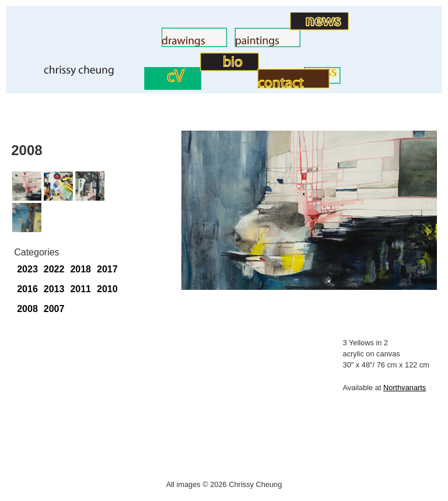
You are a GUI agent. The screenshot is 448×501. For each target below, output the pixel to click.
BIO (192, 68)
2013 (54, 289)
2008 (27, 309)
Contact (241, 85)
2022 (54, 269)
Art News (271, 27)
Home (22, 73)
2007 (54, 309)
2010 (107, 289)
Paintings (215, 44)
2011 (80, 289)
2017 (107, 269)
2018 (80, 269)
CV (138, 87)
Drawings (142, 44)
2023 (27, 269)
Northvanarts (405, 388)
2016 (27, 289)
